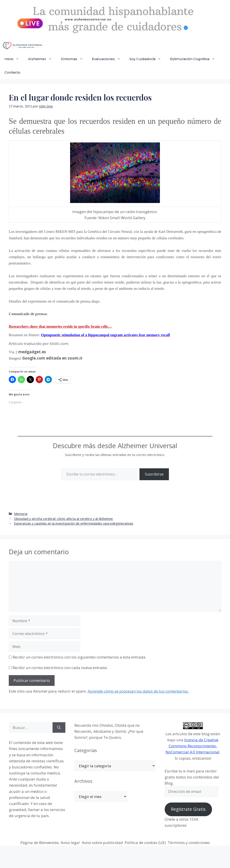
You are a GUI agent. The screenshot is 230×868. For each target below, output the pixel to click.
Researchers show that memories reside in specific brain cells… (60, 326)
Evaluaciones (108, 59)
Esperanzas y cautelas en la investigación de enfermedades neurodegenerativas (74, 523)
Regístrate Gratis (188, 809)
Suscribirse (154, 474)
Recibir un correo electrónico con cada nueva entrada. (60, 668)
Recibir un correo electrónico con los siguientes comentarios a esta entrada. (79, 657)
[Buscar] (59, 728)
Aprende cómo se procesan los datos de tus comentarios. (138, 691)
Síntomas (74, 59)
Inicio (14, 59)
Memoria (21, 514)
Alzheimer (42, 59)
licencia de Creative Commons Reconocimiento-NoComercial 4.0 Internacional (192, 746)
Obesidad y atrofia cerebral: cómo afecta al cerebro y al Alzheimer (64, 519)
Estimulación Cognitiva (195, 59)
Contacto (12, 72)
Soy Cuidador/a (147, 59)
